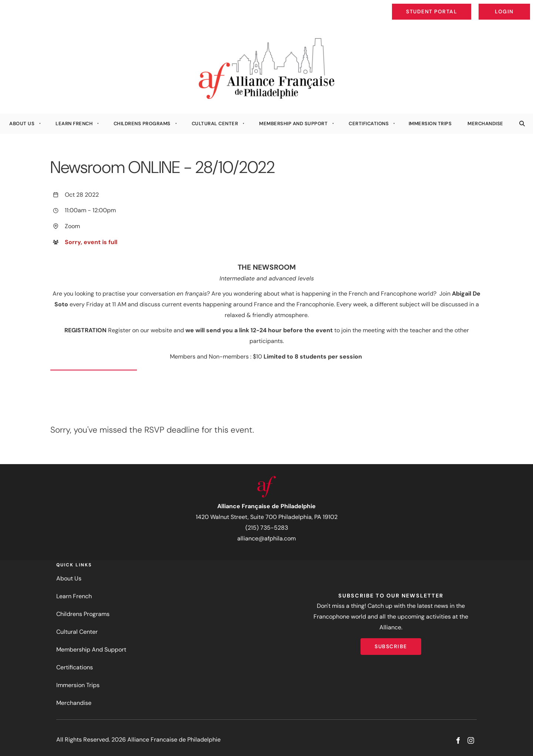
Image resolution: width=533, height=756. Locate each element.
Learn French (74, 124)
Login (524, 6)
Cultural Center (215, 124)
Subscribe (391, 643)
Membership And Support (293, 124)
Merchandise (485, 124)
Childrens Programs (142, 124)
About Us (22, 124)
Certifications (369, 124)
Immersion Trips (430, 124)
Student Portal (449, 6)
